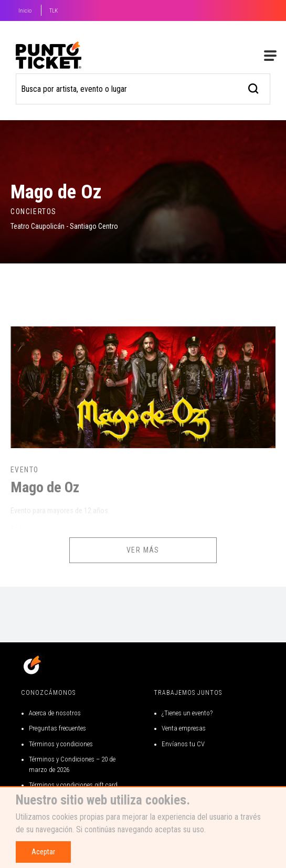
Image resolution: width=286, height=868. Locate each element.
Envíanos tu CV (183, 744)
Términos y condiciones (61, 744)
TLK (54, 11)
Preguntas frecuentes (57, 728)
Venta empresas (184, 728)
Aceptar (43, 852)
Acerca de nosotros (55, 713)
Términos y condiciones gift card (73, 785)
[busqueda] (254, 87)
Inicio (25, 11)
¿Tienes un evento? (187, 713)
